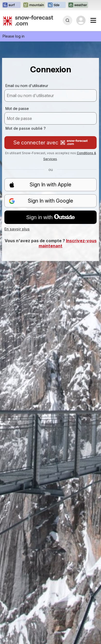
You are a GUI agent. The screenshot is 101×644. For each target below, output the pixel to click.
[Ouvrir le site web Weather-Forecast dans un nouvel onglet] (78, 5)
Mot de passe (17, 108)
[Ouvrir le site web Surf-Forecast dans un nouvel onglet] (11, 5)
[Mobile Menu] (93, 20)
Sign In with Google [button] (41, 201)
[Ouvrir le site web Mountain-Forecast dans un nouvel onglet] (34, 5)
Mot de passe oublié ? (26, 128)
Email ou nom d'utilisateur (27, 86)
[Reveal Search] (68, 20)
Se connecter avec (50, 143)
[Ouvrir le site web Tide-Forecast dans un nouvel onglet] (56, 5)
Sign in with (50, 217)
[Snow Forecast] (28, 20)
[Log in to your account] (81, 20)
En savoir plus (17, 229)
